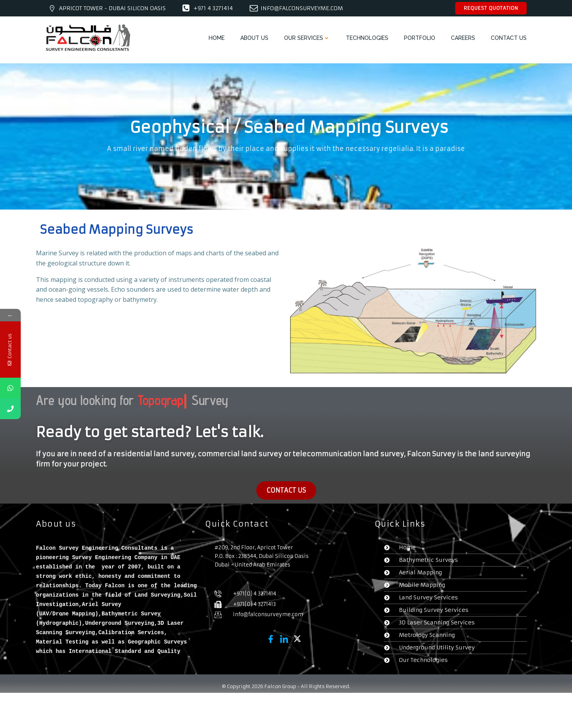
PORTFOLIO (420, 38)
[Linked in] (284, 638)
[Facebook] (271, 638)
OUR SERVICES (307, 38)
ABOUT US (254, 38)
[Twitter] (297, 638)
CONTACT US (509, 38)
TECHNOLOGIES (367, 38)
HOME (217, 38)
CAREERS (463, 38)
